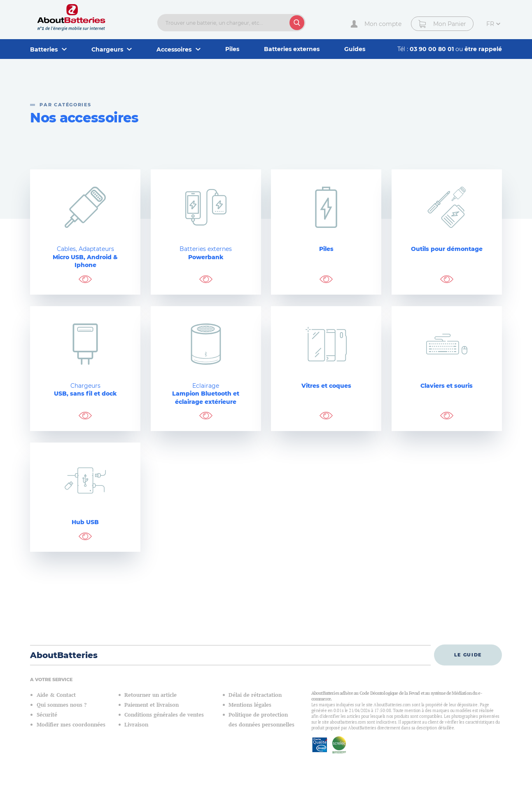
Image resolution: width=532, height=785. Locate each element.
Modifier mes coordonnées (71, 725)
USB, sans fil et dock (85, 390)
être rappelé (483, 49)
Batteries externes (292, 49)
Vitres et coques (326, 386)
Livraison (136, 725)
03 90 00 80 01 (433, 49)
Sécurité (47, 715)
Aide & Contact (56, 695)
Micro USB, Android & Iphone (85, 257)
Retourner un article (150, 695)
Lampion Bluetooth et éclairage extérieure (206, 394)
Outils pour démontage (447, 249)
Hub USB (85, 522)
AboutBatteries (64, 655)
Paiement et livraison (152, 705)
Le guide (468, 655)
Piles (232, 49)
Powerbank (206, 253)
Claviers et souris (447, 386)
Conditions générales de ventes (164, 715)
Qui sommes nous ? (62, 705)
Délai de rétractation (255, 695)
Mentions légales (250, 705)
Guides (355, 49)
